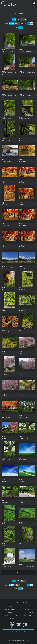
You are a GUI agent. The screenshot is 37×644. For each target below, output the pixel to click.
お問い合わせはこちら (19, 632)
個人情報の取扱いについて (10, 616)
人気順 (17, 23)
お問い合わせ (10, 619)
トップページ (10, 607)
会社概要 (10, 613)
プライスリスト (27, 616)
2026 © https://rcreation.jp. (14, 641)
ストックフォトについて (27, 607)
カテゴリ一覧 (27, 610)
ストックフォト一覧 (10, 610)
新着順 (11, 23)
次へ (23, 19)
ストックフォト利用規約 (27, 613)
